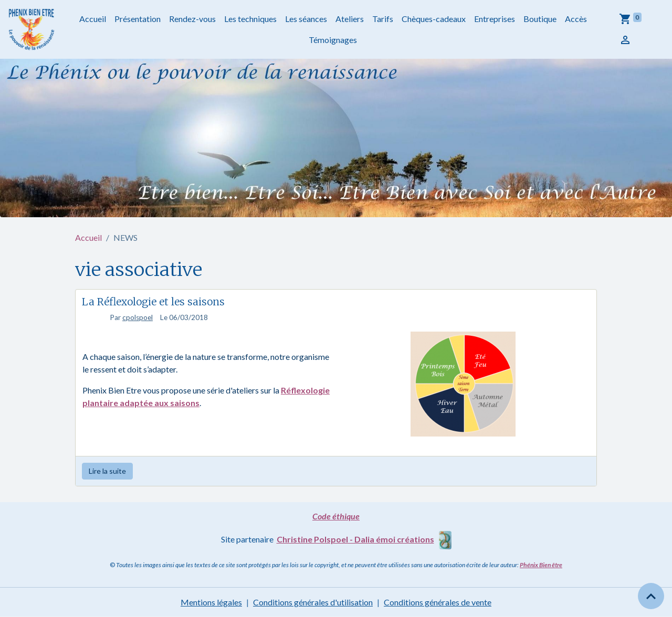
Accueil (93, 19)
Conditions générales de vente (438, 602)
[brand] (32, 29)
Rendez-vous (192, 19)
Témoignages (333, 40)
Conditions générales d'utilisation (313, 602)
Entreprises (495, 19)
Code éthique (336, 516)
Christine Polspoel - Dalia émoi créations (355, 539)
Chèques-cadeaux (434, 19)
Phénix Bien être (541, 565)
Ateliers (350, 19)
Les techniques (250, 19)
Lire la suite (107, 471)
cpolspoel (138, 317)
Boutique (540, 19)
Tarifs (383, 19)
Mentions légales (211, 602)
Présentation (138, 19)
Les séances (306, 19)
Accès (576, 19)
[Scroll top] (651, 596)
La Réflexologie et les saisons (153, 302)
